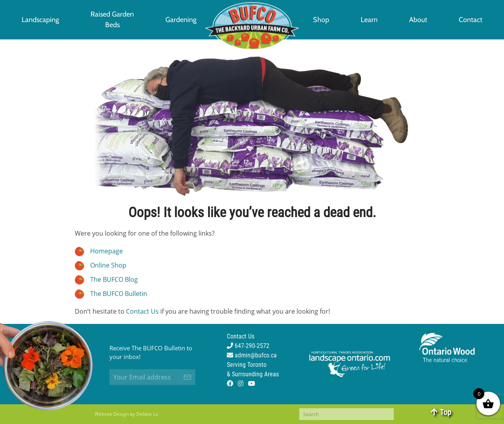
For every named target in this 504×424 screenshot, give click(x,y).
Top (441, 412)
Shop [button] (321, 20)
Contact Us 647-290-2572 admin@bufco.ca (252, 346)
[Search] (346, 414)
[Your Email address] (152, 377)
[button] (112, 20)
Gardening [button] (181, 20)
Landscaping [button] (40, 20)
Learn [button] (369, 20)
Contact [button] (471, 20)
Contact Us (142, 311)
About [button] (418, 20)
